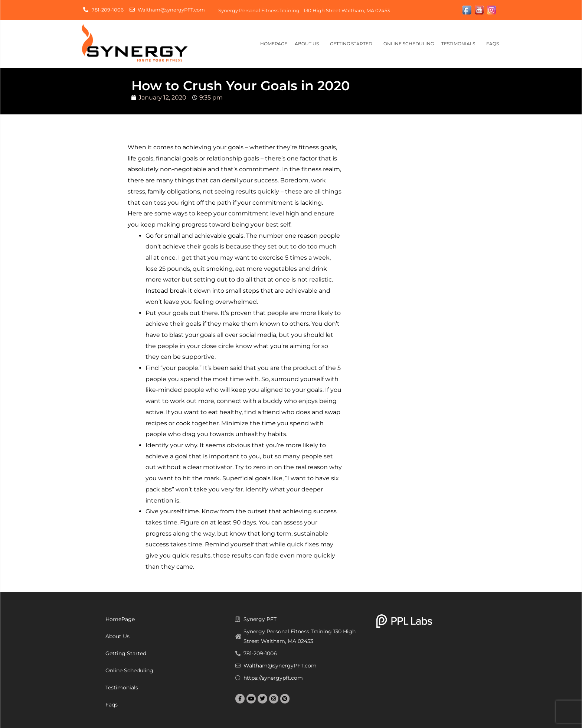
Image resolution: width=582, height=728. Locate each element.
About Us (309, 44)
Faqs (494, 44)
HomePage (274, 44)
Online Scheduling (409, 44)
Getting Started (353, 44)
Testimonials (460, 44)
